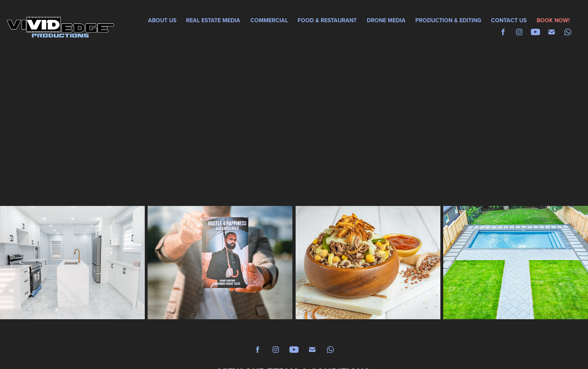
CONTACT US (509, 20)
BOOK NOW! (553, 20)
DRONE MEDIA (386, 20)
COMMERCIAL (269, 20)
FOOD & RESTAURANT (327, 20)
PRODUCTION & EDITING (448, 20)
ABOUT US (162, 20)
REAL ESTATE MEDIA (213, 20)
